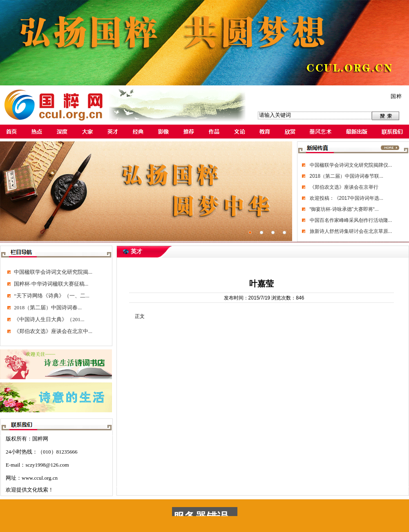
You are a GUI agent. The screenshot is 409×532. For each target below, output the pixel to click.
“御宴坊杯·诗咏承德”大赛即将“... (344, 209)
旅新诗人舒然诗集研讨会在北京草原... (351, 231)
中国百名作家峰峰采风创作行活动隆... (351, 220)
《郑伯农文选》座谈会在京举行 (344, 187)
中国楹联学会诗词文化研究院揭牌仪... (351, 165)
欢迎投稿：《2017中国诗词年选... (347, 198)
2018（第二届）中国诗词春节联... (347, 176)
